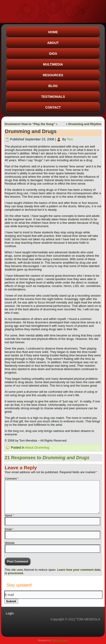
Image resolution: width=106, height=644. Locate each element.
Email (9, 529)
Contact (53, 107)
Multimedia (53, 64)
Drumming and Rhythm (85, 124)
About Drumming (37, 448)
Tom (70, 139)
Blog (53, 86)
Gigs (53, 54)
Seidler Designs (59, 640)
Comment (12, 479)
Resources (53, 75)
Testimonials (53, 97)
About (53, 43)
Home (53, 32)
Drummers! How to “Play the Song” (30, 124)
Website (10, 543)
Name (9, 516)
